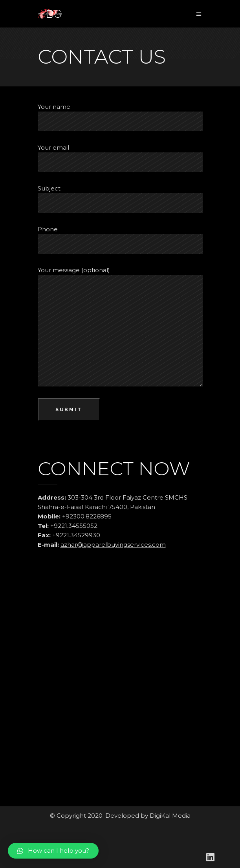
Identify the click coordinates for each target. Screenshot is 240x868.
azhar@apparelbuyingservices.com (113, 545)
